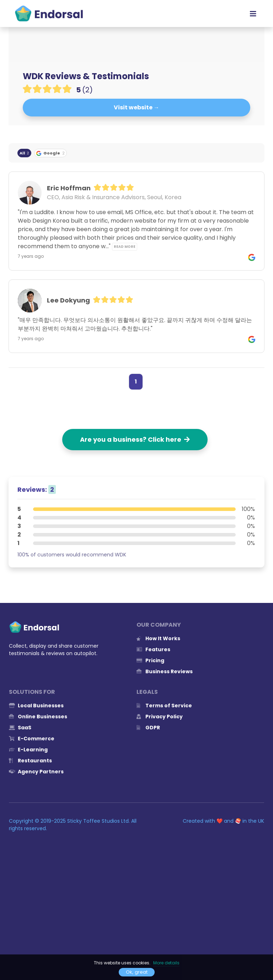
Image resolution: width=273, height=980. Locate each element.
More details (166, 963)
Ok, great (137, 972)
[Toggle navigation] (253, 13)
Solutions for (32, 692)
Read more (125, 247)
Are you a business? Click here (135, 439)
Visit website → (136, 107)
